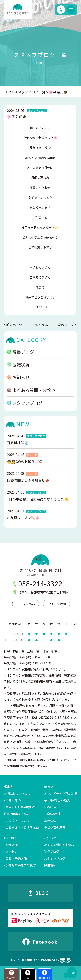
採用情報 (50, 865)
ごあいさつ (13, 800)
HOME (8, 786)
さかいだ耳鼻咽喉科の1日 (23, 807)
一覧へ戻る (40, 325)
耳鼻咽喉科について (17, 814)
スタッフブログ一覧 (30, 92)
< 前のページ (13, 325)
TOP (7, 92)
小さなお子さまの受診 (21, 865)
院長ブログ (20, 357)
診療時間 (12, 845)
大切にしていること (17, 793)
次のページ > (67, 325)
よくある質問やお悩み (59, 845)
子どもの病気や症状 (58, 800)
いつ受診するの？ (18, 821)
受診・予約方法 (16, 858)
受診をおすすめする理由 (22, 827)
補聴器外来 (54, 814)
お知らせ (18, 382)
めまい (49, 786)
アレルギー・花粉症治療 (61, 793)
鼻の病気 (50, 821)
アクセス (12, 851)
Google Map (26, 604)
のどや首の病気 (55, 827)
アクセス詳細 (57, 604)
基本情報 (10, 838)
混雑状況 (18, 370)
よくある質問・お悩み (31, 395)
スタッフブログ (25, 408)
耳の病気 (50, 807)
